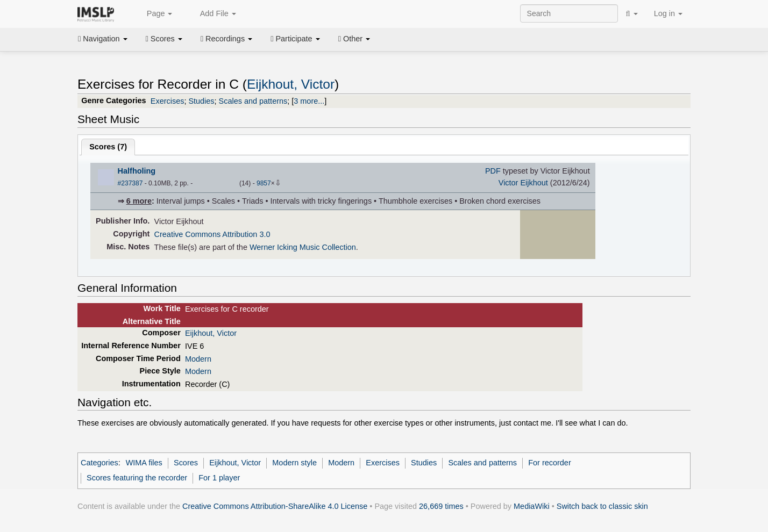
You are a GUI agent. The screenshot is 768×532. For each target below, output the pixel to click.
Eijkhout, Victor (291, 84)
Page (154, 14)
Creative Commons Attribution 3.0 (212, 234)
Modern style (294, 463)
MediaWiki (532, 506)
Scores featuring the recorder (137, 478)
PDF (493, 171)
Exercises (168, 101)
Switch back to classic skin (602, 506)
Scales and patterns (253, 101)
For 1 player (219, 478)
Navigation (103, 39)
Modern (198, 359)
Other (354, 39)
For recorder (549, 463)
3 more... (309, 101)
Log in (668, 13)
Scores (164, 39)
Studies (201, 101)
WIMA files (144, 463)
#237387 (130, 183)
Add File (212, 14)
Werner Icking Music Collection (303, 247)
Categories (99, 463)
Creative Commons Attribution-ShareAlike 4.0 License (275, 506)
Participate (295, 39)
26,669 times (441, 506)
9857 (264, 183)
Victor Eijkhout (523, 183)
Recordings (226, 39)
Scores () (108, 147)
